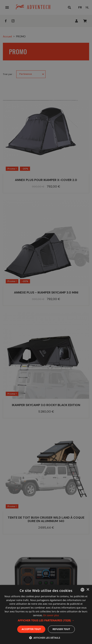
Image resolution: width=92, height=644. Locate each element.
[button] (46, 620)
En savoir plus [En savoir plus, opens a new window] (51, 615)
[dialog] (46, 322)
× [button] (88, 590)
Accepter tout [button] (31, 629)
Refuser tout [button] (61, 629)
